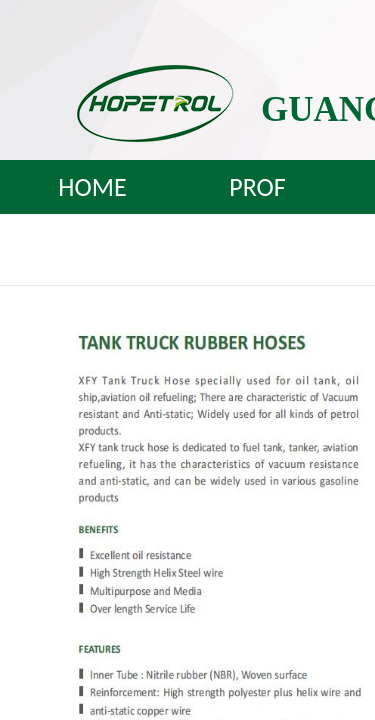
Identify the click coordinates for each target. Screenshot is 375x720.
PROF (257, 187)
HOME (92, 187)
